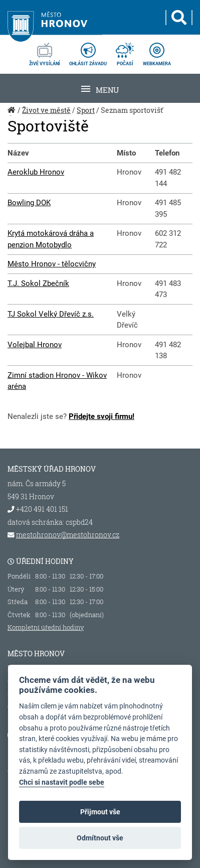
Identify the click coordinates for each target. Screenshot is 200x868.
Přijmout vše (100, 812)
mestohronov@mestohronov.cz (68, 535)
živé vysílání (45, 51)
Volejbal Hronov (35, 345)
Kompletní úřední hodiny (46, 627)
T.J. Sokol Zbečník (38, 283)
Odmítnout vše (100, 838)
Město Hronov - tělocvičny (52, 264)
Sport (86, 110)
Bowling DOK (29, 203)
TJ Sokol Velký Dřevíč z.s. (51, 314)
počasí (125, 51)
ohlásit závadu (88, 51)
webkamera (157, 51)
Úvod (13, 115)
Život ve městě (46, 110)
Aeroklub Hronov (36, 172)
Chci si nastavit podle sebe (62, 782)
